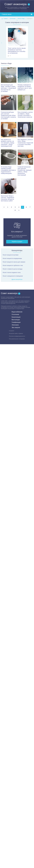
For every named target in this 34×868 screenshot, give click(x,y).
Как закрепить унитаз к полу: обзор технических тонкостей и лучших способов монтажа (25, 134)
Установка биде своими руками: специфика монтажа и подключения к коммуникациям (9, 162)
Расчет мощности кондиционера (12, 258)
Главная (6, 19)
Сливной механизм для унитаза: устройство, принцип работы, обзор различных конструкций (25, 163)
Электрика (15, 325)
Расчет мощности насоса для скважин (14, 262)
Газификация (16, 322)
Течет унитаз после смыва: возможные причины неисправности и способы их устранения (17, 41)
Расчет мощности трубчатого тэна (13, 265)
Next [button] (32, 43)
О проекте (12, 331)
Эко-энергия (16, 328)
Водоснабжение (17, 312)
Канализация (16, 317)
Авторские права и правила (16, 333)
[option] (17, 42)
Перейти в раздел (17, 242)
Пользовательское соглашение (17, 339)
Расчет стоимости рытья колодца (13, 269)
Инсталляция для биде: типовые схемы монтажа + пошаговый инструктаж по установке (9, 80)
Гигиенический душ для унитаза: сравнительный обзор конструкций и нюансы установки (9, 107)
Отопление (15, 314)
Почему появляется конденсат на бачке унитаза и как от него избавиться (25, 79)
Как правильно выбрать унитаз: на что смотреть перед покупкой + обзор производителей (9, 134)
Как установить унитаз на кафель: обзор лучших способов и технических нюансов (25, 106)
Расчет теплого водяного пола (12, 272)
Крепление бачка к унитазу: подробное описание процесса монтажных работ (9, 190)
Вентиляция (16, 320)
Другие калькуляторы (17, 279)
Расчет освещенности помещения (13, 276)
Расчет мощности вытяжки (11, 255)
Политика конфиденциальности (17, 336)
